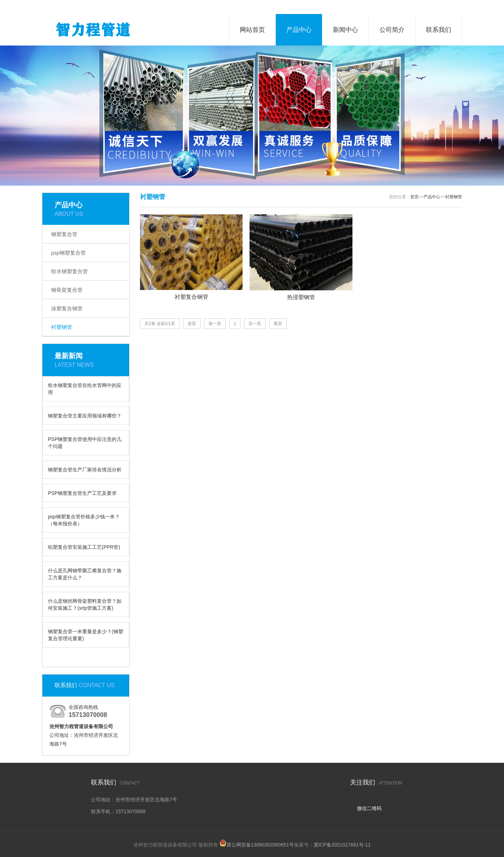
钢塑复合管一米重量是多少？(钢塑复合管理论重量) (86, 635)
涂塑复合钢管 (67, 308)
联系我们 (439, 30)
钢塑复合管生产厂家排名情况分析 (85, 470)
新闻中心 (345, 30)
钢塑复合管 (64, 234)
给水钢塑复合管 (69, 271)
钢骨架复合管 (67, 290)
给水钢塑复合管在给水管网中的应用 (85, 389)
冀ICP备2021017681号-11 (342, 845)
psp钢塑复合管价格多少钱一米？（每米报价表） (84, 520)
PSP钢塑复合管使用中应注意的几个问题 (85, 443)
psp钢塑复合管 (68, 253)
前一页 (215, 324)
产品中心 (299, 30)
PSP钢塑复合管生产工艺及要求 (82, 493)
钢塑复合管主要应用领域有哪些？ (85, 416)
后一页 (255, 324)
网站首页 (252, 30)
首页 (414, 197)
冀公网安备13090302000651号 (260, 845)
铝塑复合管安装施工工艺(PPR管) (84, 547)
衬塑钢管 (62, 327)
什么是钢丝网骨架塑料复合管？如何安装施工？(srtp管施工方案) (85, 604)
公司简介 (392, 30)
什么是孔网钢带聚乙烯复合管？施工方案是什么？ (85, 574)
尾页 (278, 324)
